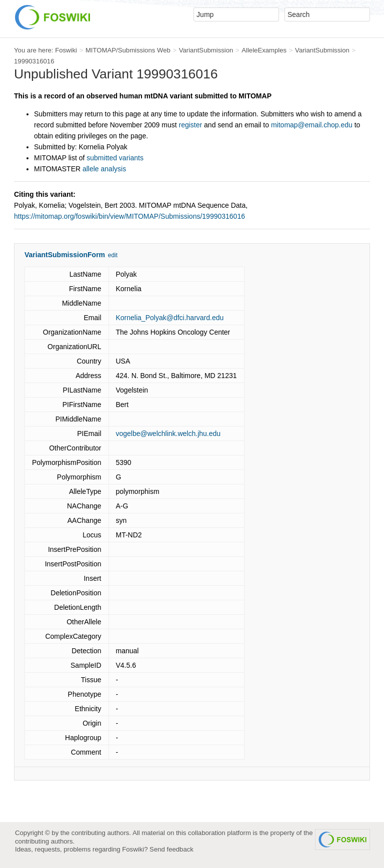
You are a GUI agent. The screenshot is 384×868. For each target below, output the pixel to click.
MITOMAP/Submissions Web (128, 50)
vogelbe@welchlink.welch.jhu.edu (168, 434)
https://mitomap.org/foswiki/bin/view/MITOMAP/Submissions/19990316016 (129, 216)
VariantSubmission (206, 50)
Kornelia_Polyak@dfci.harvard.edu (170, 318)
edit (113, 255)
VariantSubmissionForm (65, 255)
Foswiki (66, 50)
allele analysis (104, 169)
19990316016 (34, 61)
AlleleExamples (264, 50)
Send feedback (171, 849)
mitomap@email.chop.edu (312, 125)
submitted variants (115, 158)
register (190, 125)
